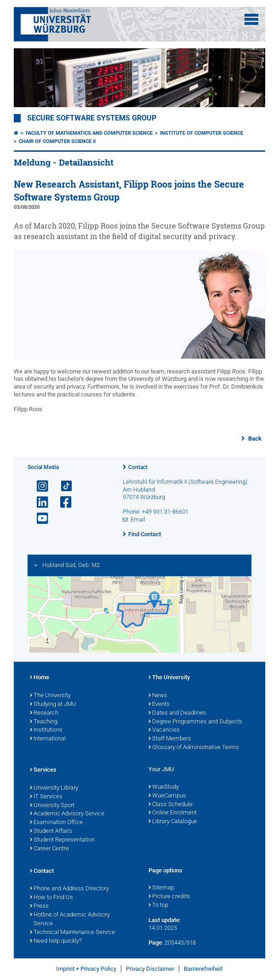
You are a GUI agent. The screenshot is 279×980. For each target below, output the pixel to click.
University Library (54, 788)
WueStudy (164, 787)
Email (138, 519)
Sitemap (161, 888)
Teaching (44, 722)
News (158, 696)
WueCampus (167, 796)
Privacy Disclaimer (150, 969)
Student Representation (62, 840)
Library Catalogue (173, 822)
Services (43, 770)
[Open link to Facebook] (62, 502)
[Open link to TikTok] (62, 486)
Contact (138, 467)
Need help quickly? (56, 941)
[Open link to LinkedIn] (39, 502)
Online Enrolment (173, 813)
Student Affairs (51, 831)
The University (50, 696)
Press (39, 906)
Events (159, 705)
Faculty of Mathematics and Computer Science (89, 133)
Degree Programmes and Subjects (195, 722)
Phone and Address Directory (69, 889)
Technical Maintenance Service (72, 933)
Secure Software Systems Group (92, 118)
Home (40, 678)
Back (254, 438)
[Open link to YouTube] (39, 519)
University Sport (52, 806)
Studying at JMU (53, 705)
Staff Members (170, 739)
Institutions (46, 730)
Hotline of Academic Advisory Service (70, 920)
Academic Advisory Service (67, 814)
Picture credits (169, 897)
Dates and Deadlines (177, 713)
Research (44, 713)
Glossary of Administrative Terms (194, 748)
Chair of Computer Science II (57, 141)
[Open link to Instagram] (39, 486)
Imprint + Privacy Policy (86, 969)
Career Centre (49, 849)
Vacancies (164, 730)
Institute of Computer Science (202, 133)
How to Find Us (51, 898)
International (48, 739)
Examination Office (56, 823)
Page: (156, 943)
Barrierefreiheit (203, 969)
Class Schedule (171, 805)
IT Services (46, 797)
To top (158, 905)
